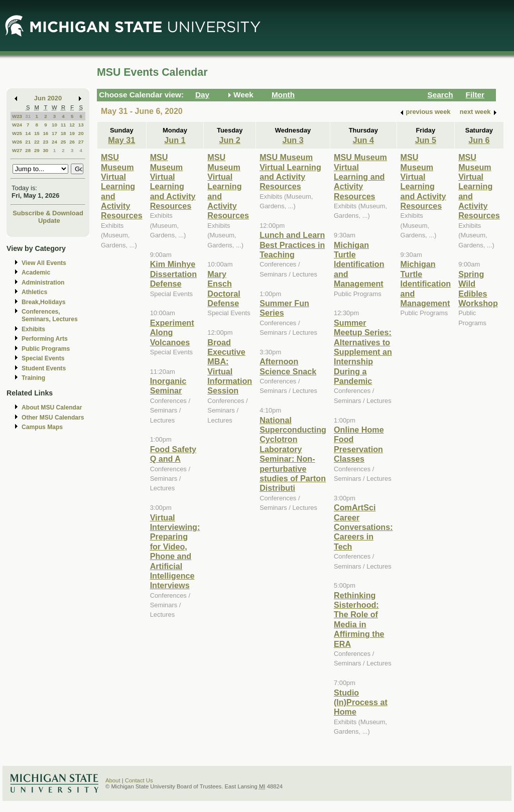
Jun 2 (230, 140)
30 (45, 150)
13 (81, 125)
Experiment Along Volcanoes (172, 332)
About (113, 780)
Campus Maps (42, 427)
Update (49, 221)
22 (37, 142)
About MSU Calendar (52, 408)
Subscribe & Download (48, 213)
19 (72, 133)
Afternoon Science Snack (288, 366)
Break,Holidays (44, 302)
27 (81, 142)
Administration (43, 283)
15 (37, 133)
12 (72, 125)
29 (37, 150)
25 (63, 142)
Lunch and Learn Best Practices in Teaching (292, 245)
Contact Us (139, 780)
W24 (17, 125)
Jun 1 (175, 140)
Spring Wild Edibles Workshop (478, 289)
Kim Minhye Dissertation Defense (173, 274)
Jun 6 (479, 140)
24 (54, 142)
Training (33, 378)
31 (28, 116)
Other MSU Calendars (53, 418)
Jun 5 (426, 140)
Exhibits (33, 329)
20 (81, 133)
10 (54, 125)
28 (28, 150)
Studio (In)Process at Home (361, 702)
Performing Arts (45, 339)
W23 (17, 116)
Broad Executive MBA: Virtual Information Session (230, 367)
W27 (17, 150)
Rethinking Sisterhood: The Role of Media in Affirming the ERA (359, 620)
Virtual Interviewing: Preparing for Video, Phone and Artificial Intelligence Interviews (175, 552)
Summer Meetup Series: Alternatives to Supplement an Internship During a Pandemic (363, 352)
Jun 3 (293, 140)
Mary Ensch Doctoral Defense (224, 289)
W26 (17, 142)
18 (63, 133)
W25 (17, 133)
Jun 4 (363, 140)
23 (45, 142)
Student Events (44, 368)
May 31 (121, 140)
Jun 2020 (48, 98)
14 (28, 133)
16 (45, 133)
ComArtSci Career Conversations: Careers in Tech (363, 527)
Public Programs (46, 349)
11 (63, 125)
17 (54, 133)
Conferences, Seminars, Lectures (50, 315)
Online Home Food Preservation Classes (359, 444)
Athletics (34, 292)
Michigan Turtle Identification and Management (359, 264)
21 (28, 142)
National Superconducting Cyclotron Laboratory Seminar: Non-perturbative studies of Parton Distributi (293, 454)
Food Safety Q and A (173, 454)
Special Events (43, 358)
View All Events (44, 263)
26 (72, 142)
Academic (36, 273)
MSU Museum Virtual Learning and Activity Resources (122, 186)
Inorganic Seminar (168, 386)
